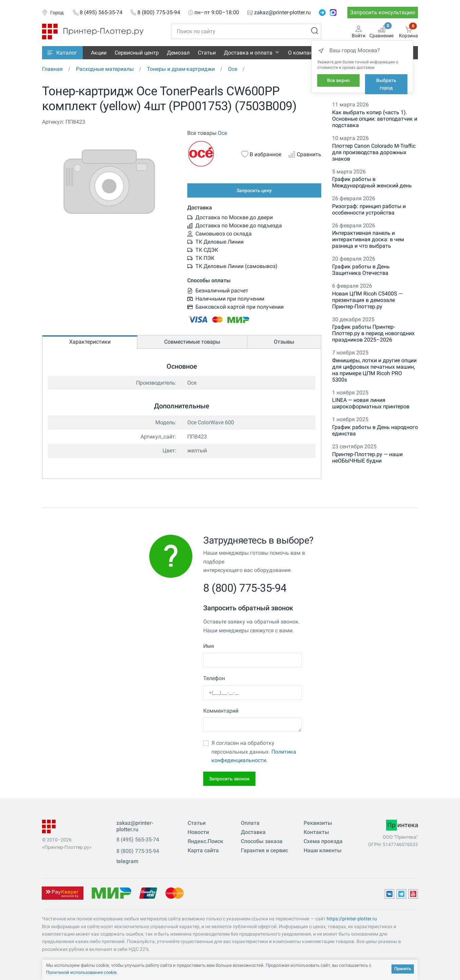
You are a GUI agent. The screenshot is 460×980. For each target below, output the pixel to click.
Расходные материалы (105, 69)
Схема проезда (323, 841)
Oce (233, 69)
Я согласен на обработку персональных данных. (254, 752)
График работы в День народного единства (375, 430)
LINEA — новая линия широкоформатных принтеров (371, 403)
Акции (99, 53)
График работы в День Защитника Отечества (361, 270)
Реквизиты (318, 823)
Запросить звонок (229, 779)
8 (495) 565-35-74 (101, 13)
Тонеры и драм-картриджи (181, 69)
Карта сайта (203, 850)
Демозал (178, 53)
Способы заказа (262, 841)
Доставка (253, 832)
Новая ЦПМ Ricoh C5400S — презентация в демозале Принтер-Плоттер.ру (367, 300)
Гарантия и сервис (264, 850)
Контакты (316, 832)
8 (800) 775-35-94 (159, 13)
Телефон (214, 678)
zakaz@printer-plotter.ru (282, 13)
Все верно (338, 80)
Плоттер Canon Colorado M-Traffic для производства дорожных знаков (374, 152)
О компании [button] (303, 53)
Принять (403, 969)
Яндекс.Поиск (205, 841)
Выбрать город (386, 84)
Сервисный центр (137, 53)
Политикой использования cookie (81, 972)
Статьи (207, 53)
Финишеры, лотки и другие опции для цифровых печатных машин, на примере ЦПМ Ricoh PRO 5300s (374, 370)
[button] (62, 53)
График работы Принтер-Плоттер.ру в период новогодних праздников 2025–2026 (373, 333)
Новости (198, 832)
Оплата (250, 823)
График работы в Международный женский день (372, 182)
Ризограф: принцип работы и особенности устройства (369, 209)
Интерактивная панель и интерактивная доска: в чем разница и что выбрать (368, 239)
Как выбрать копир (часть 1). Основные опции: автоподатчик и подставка (375, 119)
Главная (52, 69)
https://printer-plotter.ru (352, 919)
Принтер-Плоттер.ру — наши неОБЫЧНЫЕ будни (367, 457)
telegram (127, 861)
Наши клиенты (323, 850)
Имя (209, 646)
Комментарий (221, 711)
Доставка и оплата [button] (248, 53)
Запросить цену (254, 190)
